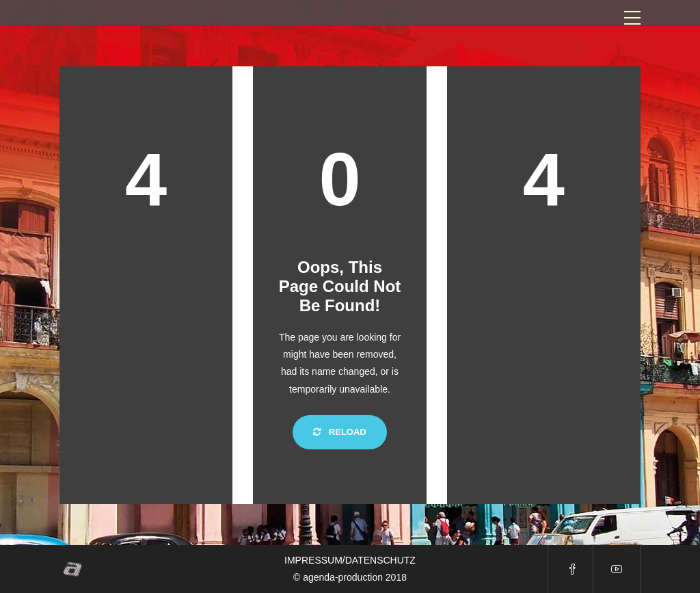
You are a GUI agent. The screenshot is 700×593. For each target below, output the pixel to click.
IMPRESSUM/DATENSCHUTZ (350, 560)
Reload (340, 432)
